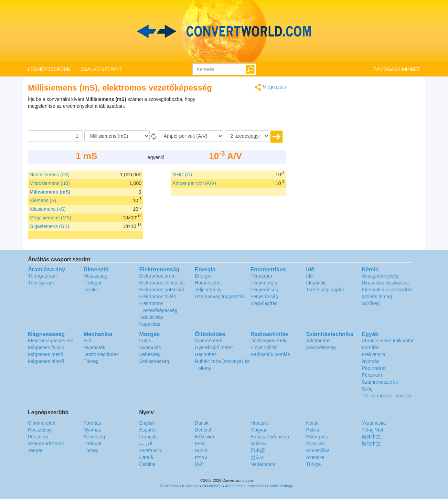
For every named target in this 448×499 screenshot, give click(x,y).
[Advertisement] (243, 113)
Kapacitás (150, 324)
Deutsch (204, 430)
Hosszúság (95, 276)
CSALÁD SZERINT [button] (101, 69)
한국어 (258, 457)
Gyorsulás (150, 347)
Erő (87, 341)
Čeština (147, 464)
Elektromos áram (157, 276)
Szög (367, 389)
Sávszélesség (321, 347)
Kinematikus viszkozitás (387, 290)
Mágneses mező (46, 354)
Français (148, 437)
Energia (203, 276)
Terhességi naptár (325, 290)
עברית (201, 457)
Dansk (202, 423)
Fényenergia (264, 283)
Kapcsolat (190, 486)
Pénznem (372, 375)
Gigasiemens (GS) (49, 226)
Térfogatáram (42, 276)
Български (151, 450)
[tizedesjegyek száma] (247, 136)
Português (317, 437)
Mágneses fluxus (46, 347)
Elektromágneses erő (51, 341)
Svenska (315, 457)
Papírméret (374, 368)
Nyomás (370, 361)
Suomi (202, 450)
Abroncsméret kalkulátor (388, 341)
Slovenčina (318, 450)
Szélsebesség (154, 361)
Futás (145, 341)
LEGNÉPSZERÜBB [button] (49, 69)
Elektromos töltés (157, 297)
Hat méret (205, 354)
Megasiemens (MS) (50, 218)
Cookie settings (280, 486)
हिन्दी (199, 464)
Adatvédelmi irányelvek (244, 486)
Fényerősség (264, 290)
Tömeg (91, 361)
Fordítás (370, 347)
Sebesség (150, 354)
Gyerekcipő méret (214, 347)
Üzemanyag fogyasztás (220, 297)
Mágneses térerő (46, 361)
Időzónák (316, 283)
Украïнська (374, 423)
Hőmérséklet (208, 283)
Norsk (312, 423)
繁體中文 (371, 444)
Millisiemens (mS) (50, 192)
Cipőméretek (208, 341)
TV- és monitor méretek (387, 396)
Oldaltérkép (212, 486)
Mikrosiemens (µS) (50, 183)
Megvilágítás (264, 303)
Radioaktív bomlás (270, 354)
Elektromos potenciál (161, 290)
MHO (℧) (182, 175)
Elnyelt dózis (264, 347)
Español (148, 430)
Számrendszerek (380, 382)
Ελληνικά (204, 437)
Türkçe (313, 464)
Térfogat (93, 283)
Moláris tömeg (377, 297)
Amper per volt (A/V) (194, 183)
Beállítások (170, 486)
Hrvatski (259, 423)
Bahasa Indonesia (270, 437)
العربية (146, 444)
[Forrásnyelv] (117, 136)
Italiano (258, 444)
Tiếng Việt (372, 430)
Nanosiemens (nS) (50, 175)
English (147, 423)
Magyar (259, 430)
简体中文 (371, 437)
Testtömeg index (101, 354)
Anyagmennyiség (380, 276)
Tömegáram (41, 283)
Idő (309, 276)
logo (224, 31)
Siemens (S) (43, 200)
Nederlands (263, 464)
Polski (312, 430)
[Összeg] (55, 136)
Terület (91, 290)
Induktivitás (151, 317)
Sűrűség (371, 303)
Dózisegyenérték (268, 341)
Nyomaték (94, 347)
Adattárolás (318, 341)
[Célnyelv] (191, 136)
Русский (315, 444)
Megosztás (270, 87)
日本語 (258, 450)
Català (146, 457)
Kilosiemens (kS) (48, 209)
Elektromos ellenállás (162, 283)
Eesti (200, 444)
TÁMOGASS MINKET (397, 69)
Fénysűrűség (264, 297)
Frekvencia (373, 354)
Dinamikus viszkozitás (385, 283)
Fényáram (261, 276)
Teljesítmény (208, 290)
